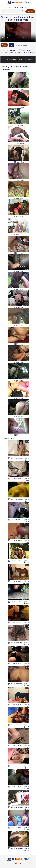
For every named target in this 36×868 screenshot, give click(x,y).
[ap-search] (12, 11)
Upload (30, 11)
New (16, 7)
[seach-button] (22, 11)
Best (11, 7)
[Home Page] (18, 3)
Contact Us (19, 863)
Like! (4, 45)
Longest (23, 7)
